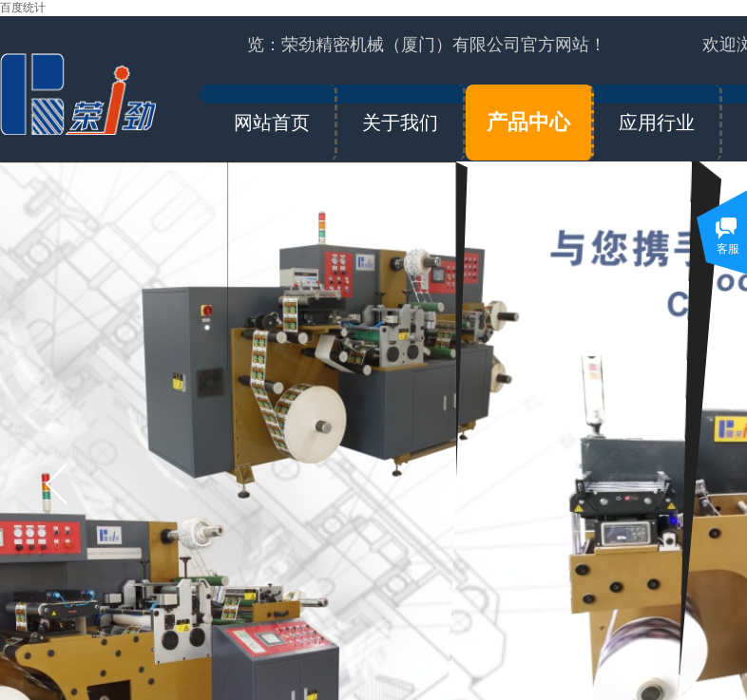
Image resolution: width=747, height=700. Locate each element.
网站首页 (272, 123)
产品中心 (528, 122)
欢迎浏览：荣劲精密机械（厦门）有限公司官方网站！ (404, 45)
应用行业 (657, 123)
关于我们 (400, 123)
